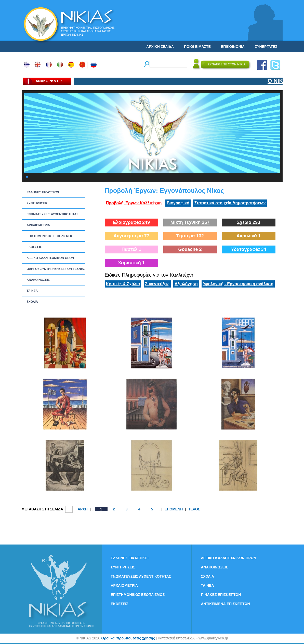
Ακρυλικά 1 (249, 236)
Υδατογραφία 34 (248, 249)
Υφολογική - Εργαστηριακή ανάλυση (238, 284)
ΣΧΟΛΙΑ (32, 302)
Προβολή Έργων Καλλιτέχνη (134, 203)
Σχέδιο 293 (249, 222)
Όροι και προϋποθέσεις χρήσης (128, 638)
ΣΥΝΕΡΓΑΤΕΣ (266, 47)
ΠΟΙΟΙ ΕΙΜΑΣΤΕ (197, 47)
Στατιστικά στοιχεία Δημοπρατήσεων (230, 203)
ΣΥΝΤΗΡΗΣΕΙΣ (37, 203)
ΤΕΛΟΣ (194, 509)
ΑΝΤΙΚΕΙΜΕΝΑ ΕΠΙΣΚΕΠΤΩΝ (226, 604)
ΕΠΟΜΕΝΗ (174, 509)
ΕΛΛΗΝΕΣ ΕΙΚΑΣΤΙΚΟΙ (43, 192)
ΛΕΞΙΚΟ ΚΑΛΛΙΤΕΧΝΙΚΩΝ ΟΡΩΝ (50, 258)
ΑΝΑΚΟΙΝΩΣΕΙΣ (38, 280)
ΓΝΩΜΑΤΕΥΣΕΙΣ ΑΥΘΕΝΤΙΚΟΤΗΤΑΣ (53, 214)
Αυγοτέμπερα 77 (131, 236)
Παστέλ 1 (131, 249)
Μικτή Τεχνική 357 (190, 222)
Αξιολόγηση (186, 284)
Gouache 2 (190, 249)
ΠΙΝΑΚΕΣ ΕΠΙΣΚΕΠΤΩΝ (221, 595)
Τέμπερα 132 (190, 236)
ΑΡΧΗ (83, 509)
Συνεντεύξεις (157, 284)
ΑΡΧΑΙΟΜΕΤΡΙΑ (38, 225)
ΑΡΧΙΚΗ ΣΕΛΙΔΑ (160, 47)
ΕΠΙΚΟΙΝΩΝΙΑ (233, 47)
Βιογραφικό (178, 203)
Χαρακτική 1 (131, 263)
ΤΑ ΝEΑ (32, 291)
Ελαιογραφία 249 (131, 222)
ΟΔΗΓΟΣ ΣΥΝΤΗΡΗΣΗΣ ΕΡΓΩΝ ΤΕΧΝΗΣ (56, 269)
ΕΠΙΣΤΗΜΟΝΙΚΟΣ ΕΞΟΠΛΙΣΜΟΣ (50, 236)
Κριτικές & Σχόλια (123, 284)
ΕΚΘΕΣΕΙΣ (34, 247)
